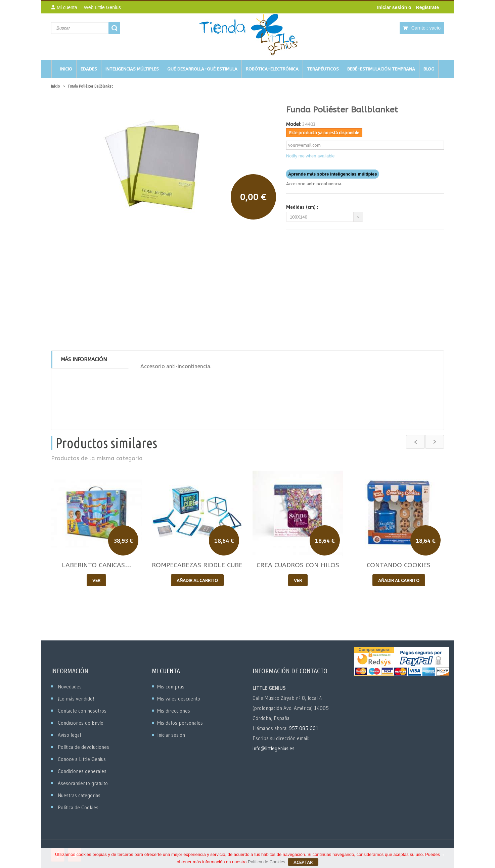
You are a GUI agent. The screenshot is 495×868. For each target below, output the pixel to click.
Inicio (56, 86)
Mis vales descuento (179, 699)
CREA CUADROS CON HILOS (298, 565)
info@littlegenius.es (274, 748)
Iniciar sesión (393, 7)
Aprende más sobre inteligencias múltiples (332, 174)
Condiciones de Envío (81, 723)
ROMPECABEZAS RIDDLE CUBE (197, 565)
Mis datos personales (180, 723)
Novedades (70, 687)
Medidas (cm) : (303, 207)
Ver (96, 580)
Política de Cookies (78, 807)
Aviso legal (69, 735)
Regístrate (428, 7)
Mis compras (171, 687)
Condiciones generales (82, 771)
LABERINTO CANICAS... (96, 565)
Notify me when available (310, 156)
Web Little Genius (102, 7)
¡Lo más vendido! (76, 699)
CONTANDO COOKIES (399, 565)
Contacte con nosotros (82, 711)
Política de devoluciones (83, 747)
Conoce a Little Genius (82, 759)
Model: (294, 124)
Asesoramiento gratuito (83, 783)
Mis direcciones (174, 711)
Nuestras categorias (79, 795)
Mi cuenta (166, 671)
